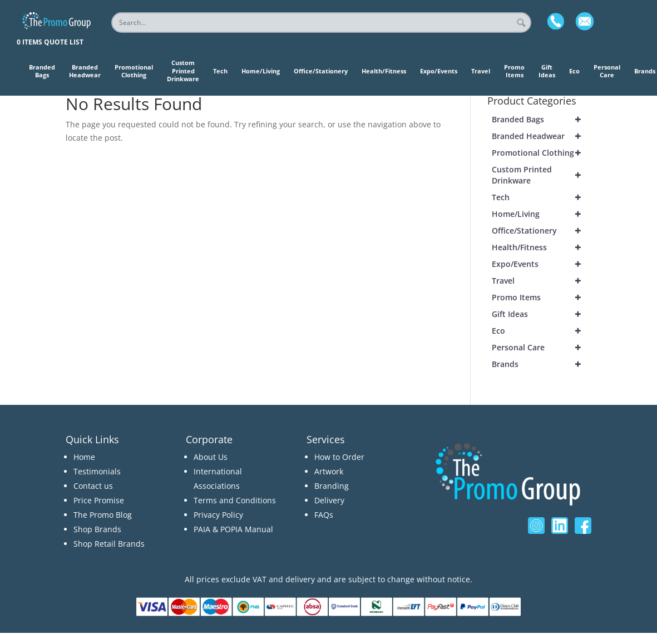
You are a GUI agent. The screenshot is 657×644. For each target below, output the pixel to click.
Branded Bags (542, 120)
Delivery (329, 500)
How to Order (339, 457)
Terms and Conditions (235, 500)
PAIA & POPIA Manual (233, 529)
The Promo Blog (103, 515)
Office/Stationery (542, 231)
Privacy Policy (218, 515)
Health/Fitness (542, 247)
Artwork (329, 471)
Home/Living (542, 214)
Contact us (93, 486)
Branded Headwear (542, 136)
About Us (211, 457)
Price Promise (99, 500)
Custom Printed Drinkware (542, 175)
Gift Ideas (542, 314)
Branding (332, 486)
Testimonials (97, 471)
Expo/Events (542, 264)
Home (84, 457)
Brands (542, 364)
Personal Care (542, 348)
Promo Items (542, 298)
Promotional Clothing (542, 153)
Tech (542, 197)
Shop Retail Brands (109, 544)
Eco (542, 331)
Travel (542, 281)
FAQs (324, 515)
